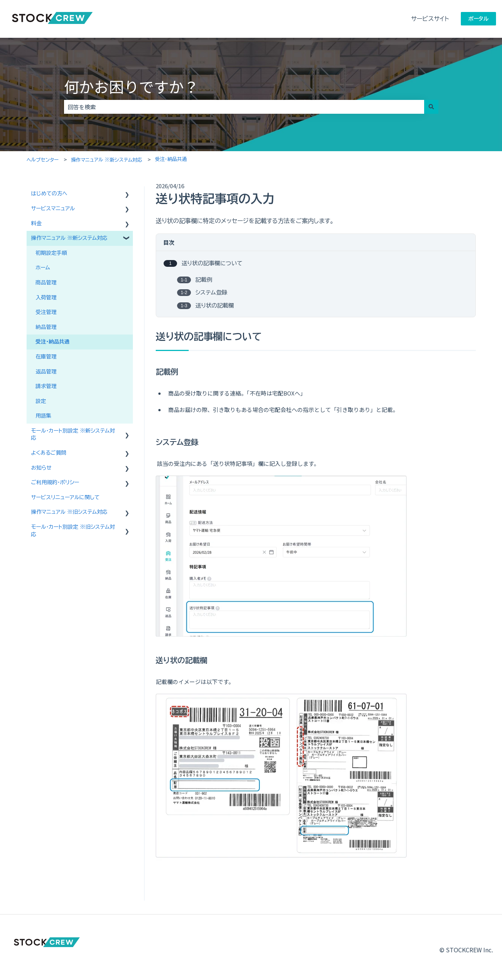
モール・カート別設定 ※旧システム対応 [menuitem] (73, 531)
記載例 (204, 280)
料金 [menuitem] (36, 223)
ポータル (478, 19)
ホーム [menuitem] (43, 268)
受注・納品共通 (171, 159)
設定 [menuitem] (41, 401)
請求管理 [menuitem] (46, 386)
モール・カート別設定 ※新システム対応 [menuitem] (73, 434)
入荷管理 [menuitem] (46, 297)
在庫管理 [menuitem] (46, 357)
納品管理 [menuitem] (46, 327)
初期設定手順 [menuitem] (51, 253)
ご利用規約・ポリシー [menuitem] (55, 482)
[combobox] (244, 107)
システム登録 (211, 293)
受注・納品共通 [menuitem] (53, 342)
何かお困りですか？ (131, 86)
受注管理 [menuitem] (46, 312)
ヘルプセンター (42, 160)
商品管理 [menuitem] (46, 283)
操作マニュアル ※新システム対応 (107, 160)
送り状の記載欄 (215, 306)
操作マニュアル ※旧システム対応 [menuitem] (69, 512)
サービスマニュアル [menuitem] (53, 208)
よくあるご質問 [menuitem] (49, 453)
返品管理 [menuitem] (46, 372)
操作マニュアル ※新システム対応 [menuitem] (69, 238)
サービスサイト (430, 19)
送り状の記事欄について (212, 264)
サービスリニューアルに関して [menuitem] (65, 497)
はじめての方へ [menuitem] (49, 193)
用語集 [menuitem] (43, 416)
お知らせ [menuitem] (41, 468)
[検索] (431, 107)
